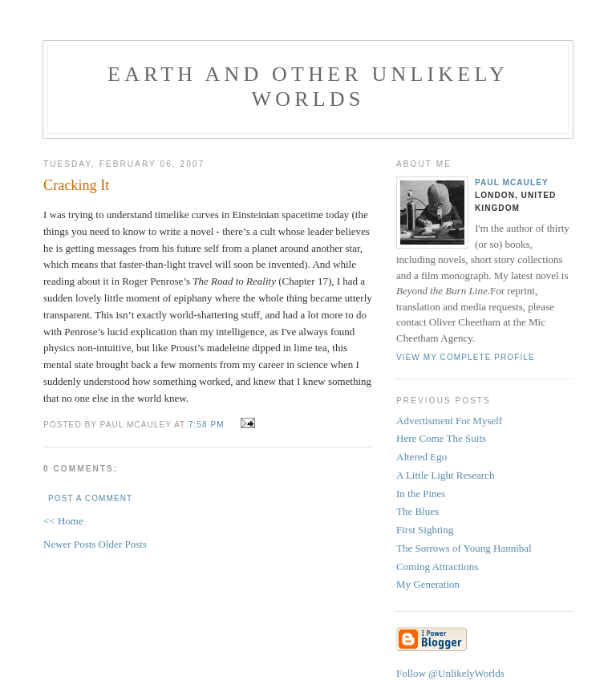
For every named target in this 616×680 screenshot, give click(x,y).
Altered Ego (421, 457)
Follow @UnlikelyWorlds (450, 673)
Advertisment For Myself (449, 421)
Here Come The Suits (441, 438)
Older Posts (123, 544)
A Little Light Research (445, 475)
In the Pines (421, 494)
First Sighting (425, 530)
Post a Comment (90, 498)
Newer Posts (71, 544)
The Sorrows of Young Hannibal (464, 548)
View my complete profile (466, 357)
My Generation (428, 584)
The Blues (417, 511)
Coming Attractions (437, 567)
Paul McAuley (512, 182)
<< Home (63, 521)
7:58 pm (207, 425)
